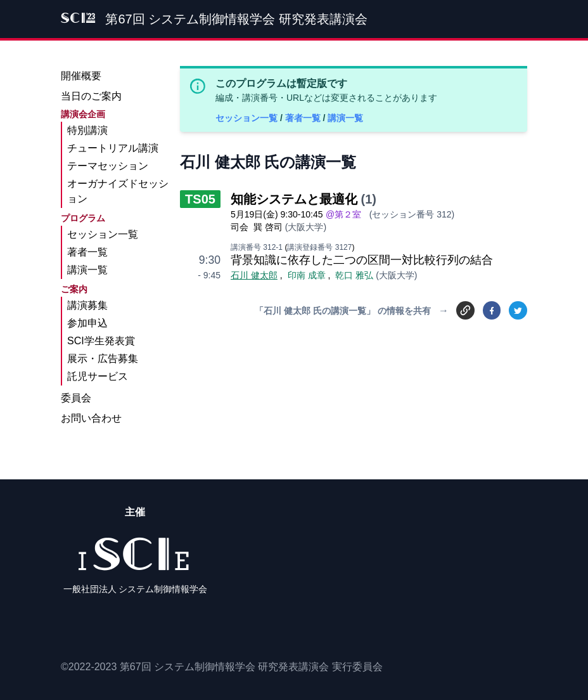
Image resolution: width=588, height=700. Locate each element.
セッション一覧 (248, 118)
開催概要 (81, 76)
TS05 (200, 199)
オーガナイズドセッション (118, 191)
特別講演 (87, 130)
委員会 (76, 398)
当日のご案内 (91, 96)
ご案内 (74, 289)
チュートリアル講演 (113, 148)
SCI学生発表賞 (101, 341)
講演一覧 (345, 118)
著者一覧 (304, 118)
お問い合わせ (91, 418)
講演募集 (87, 305)
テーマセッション (108, 166)
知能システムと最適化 (294, 199)
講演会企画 (83, 114)
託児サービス (98, 376)
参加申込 (87, 323)
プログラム (83, 218)
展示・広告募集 (103, 359)
